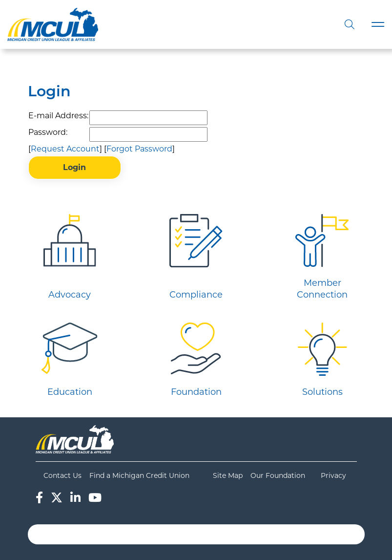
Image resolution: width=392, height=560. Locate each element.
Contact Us (62, 475)
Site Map (228, 475)
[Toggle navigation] (378, 25)
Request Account (65, 149)
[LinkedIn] (75, 498)
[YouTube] (95, 498)
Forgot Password (139, 149)
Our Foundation (278, 475)
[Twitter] (57, 498)
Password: (48, 132)
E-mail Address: (58, 116)
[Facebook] (39, 498)
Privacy (333, 475)
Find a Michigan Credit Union (139, 475)
